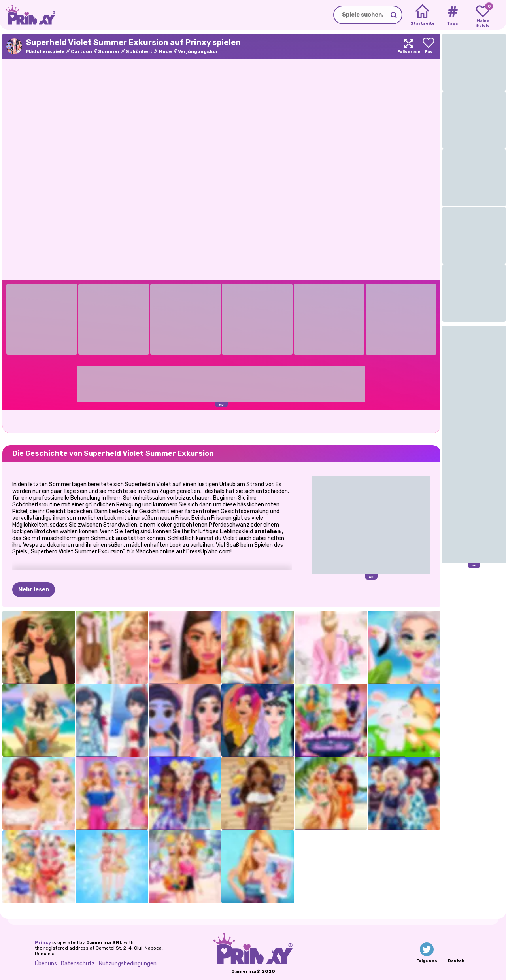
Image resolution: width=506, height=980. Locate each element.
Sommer (109, 51)
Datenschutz (78, 964)
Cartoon (81, 51)
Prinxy (43, 942)
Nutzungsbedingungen (128, 964)
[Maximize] (409, 46)
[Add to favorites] (429, 46)
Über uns (46, 964)
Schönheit (139, 51)
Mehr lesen (34, 590)
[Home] (422, 15)
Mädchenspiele (45, 51)
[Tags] (452, 15)
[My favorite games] (483, 15)
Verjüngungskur (198, 51)
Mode (165, 51)
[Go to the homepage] (28, 15)
